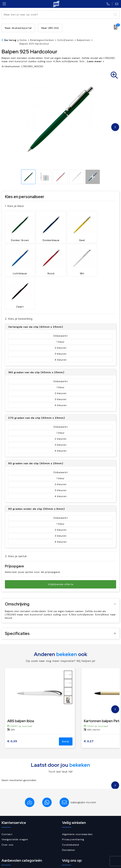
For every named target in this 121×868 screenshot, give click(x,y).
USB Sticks (8, 848)
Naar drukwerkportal (18, 28)
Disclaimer (69, 810)
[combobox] (57, 15)
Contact (7, 795)
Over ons (7, 805)
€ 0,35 (12, 702)
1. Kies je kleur (14, 206)
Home (23, 40)
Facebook (71, 832)
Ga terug (10, 40)
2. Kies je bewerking (19, 279)
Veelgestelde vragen (15, 800)
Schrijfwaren (65, 40)
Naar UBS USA (50, 28)
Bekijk (66, 702)
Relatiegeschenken (42, 40)
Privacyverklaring (73, 800)
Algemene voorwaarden (77, 795)
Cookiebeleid (71, 805)
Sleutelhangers (11, 843)
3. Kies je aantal (16, 516)
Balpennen (84, 40)
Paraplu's (7, 832)
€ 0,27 (89, 702)
